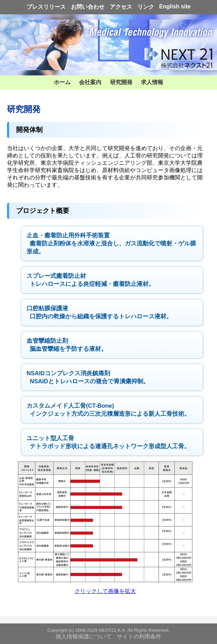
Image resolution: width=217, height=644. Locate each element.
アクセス (121, 7)
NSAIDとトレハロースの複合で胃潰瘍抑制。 (88, 377)
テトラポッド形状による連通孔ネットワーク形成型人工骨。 (108, 442)
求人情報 (152, 82)
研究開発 (121, 82)
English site (175, 6)
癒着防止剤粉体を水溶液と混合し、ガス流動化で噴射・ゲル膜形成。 (111, 243)
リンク (146, 7)
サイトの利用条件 (139, 636)
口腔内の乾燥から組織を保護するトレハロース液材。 (99, 312)
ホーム (62, 82)
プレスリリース (46, 7)
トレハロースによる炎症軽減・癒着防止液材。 (91, 280)
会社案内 (90, 82)
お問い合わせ (88, 7)
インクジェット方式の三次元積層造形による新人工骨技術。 (108, 410)
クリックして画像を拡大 (105, 591)
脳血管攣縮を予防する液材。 (67, 345)
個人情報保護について (84, 636)
